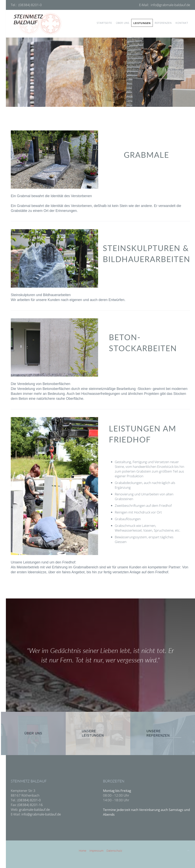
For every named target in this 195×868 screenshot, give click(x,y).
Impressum (96, 851)
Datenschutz (114, 851)
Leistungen (142, 23)
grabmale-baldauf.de (34, 809)
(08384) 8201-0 (30, 5)
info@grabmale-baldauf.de (170, 5)
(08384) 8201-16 (30, 805)
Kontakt (182, 23)
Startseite (104, 23)
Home (83, 851)
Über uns (123, 23)
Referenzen (163, 23)
